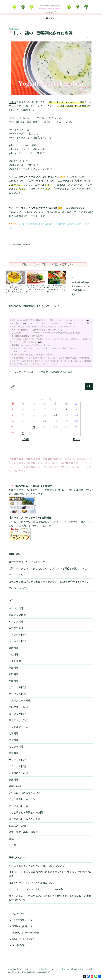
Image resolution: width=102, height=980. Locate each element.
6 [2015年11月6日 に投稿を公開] (66, 409)
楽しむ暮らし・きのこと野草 (25, 819)
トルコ (12, 102)
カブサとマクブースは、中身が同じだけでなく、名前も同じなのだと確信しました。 (15, 289)
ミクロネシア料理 (18, 773)
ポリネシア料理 (17, 760)
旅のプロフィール (22, 920)
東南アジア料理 (17, 615)
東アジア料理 (16, 608)
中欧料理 (14, 655)
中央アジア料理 (17, 635)
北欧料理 (14, 668)
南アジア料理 (16, 622)
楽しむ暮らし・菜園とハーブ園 (26, 812)
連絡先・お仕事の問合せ (26, 933)
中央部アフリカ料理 (20, 701)
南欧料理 (14, 681)
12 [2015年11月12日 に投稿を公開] (56, 415)
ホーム (12, 372)
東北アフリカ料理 (18, 720)
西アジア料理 (17, 245)
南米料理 (14, 753)
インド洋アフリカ (18, 727)
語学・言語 (26, 245)
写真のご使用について (25, 926)
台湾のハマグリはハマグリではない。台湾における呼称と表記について (48, 569)
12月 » (76, 439)
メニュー (51, 18)
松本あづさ (64, 969)
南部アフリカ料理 (18, 707)
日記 (11, 839)
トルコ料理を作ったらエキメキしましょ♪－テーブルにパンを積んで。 (57, 288)
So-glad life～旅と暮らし (40, 969)
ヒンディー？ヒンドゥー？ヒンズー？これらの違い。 (38, 889)
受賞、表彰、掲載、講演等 (23, 832)
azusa (17, 29)
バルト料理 (15, 661)
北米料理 (14, 733)
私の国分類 (18, 945)
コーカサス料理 (17, 641)
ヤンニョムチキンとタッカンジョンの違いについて (37, 866)
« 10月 (26, 439)
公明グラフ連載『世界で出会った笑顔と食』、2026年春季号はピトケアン (49, 582)
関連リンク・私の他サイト (27, 939)
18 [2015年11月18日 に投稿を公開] (45, 421)
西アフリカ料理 (17, 694)
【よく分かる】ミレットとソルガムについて (33, 883)
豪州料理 (14, 780)
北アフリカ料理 (17, 687)
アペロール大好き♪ (19, 588)
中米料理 (14, 740)
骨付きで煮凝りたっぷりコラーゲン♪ (29, 562)
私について (18, 914)
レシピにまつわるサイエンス (25, 793)
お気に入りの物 (17, 826)
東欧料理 (14, 648)
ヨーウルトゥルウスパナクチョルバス (39, 177)
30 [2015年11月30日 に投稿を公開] (23, 433)
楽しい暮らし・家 (18, 806)
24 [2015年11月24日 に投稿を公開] (34, 427)
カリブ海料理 (16, 747)
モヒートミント (17, 575)
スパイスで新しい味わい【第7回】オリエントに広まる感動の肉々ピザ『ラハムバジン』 (36, 289)
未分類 (12, 845)
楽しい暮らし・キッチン (22, 799)
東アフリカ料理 (17, 714)
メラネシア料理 (17, 766)
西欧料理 (14, 674)
